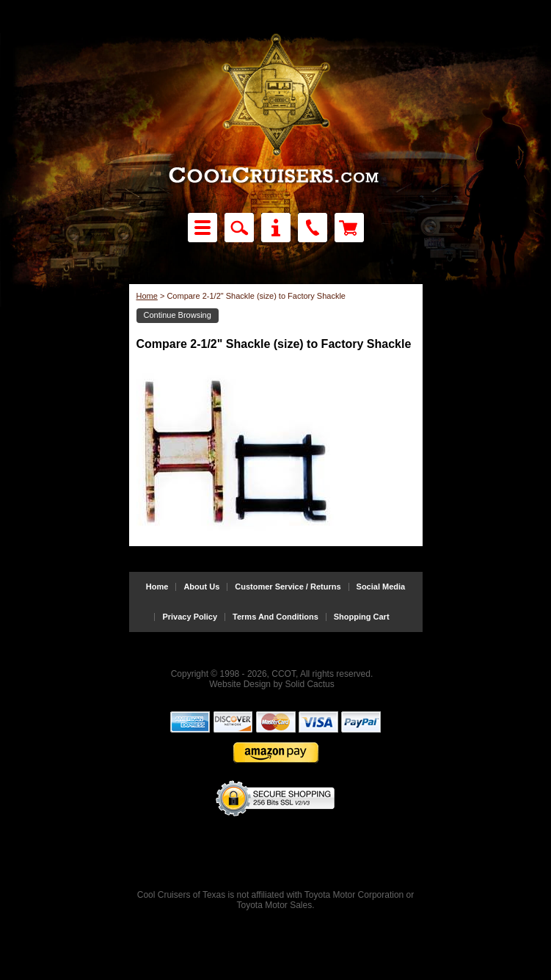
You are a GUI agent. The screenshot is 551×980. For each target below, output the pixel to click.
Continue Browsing (178, 315)
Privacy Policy (190, 617)
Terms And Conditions (275, 617)
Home (147, 296)
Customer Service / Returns (288, 587)
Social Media (381, 587)
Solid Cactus (309, 684)
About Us (201, 587)
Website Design (240, 684)
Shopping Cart (362, 617)
